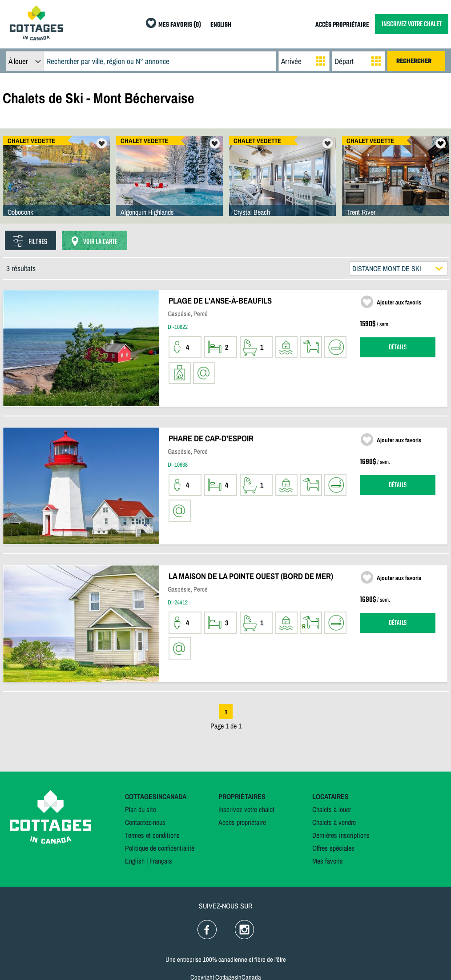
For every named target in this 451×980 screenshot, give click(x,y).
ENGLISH (221, 25)
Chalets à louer (332, 809)
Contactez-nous (145, 822)
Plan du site (141, 809)
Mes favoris (328, 861)
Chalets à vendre (334, 822)
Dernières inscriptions (341, 835)
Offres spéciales (333, 848)
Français (161, 861)
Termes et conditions (152, 835)
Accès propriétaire (242, 822)
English (135, 861)
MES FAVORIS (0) (180, 25)
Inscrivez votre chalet (246, 809)
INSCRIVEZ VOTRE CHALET (412, 24)
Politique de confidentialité (160, 848)
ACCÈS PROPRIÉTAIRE (342, 25)
